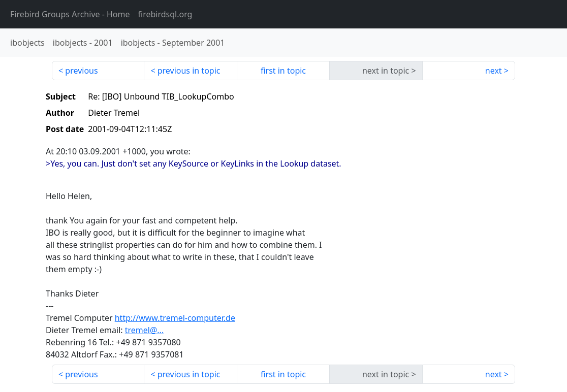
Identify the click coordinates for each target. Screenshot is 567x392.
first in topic (283, 71)
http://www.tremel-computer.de (175, 318)
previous (81, 71)
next (494, 71)
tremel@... (144, 330)
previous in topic (189, 71)
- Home (70, 14)
